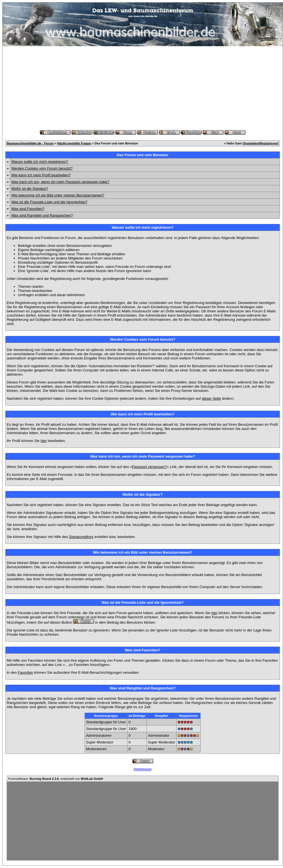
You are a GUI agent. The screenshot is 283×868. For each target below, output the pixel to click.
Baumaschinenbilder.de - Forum (30, 143)
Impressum (143, 769)
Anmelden (251, 143)
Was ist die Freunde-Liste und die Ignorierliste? (49, 202)
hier (44, 441)
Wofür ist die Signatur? (30, 189)
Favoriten (25, 672)
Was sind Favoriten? (28, 209)
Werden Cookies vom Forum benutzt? (42, 168)
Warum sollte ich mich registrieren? (40, 162)
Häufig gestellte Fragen (74, 143)
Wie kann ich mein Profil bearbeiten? (41, 175)
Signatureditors (81, 537)
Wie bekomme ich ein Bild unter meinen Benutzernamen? (58, 195)
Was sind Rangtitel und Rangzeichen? (42, 215)
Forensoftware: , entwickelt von (55, 779)
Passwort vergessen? (149, 467)
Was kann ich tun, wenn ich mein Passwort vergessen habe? (60, 182)
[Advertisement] (143, 88)
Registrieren (268, 143)
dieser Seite (211, 398)
